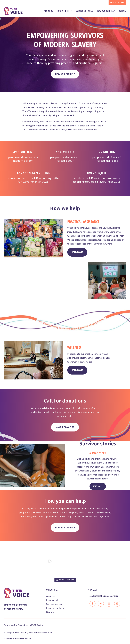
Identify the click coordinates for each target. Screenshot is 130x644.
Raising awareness (39, 279)
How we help (64, 11)
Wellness (74, 359)
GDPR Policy (37, 625)
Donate (122, 11)
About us (48, 11)
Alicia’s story (98, 464)
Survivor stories (84, 11)
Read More (35, 302)
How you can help (106, 11)
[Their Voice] (13, 11)
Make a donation (65, 438)
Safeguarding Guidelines (16, 625)
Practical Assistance (83, 233)
